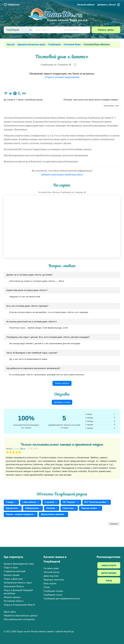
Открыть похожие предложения (62, 77)
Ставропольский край (15, 571)
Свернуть (114, 524)
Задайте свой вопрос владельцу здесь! (62, 175)
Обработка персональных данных (21, 616)
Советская (69, 508)
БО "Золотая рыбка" (97, 502)
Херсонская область (14, 586)
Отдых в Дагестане (13, 579)
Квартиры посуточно (54, 580)
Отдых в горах (11, 568)
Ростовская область (14, 601)
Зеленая (52, 508)
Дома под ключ (51, 576)
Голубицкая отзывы (53, 591)
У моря (11, 502)
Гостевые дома (72, 45)
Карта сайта (10, 612)
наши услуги (109, 566)
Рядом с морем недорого (21, 514)
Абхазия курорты (12, 597)
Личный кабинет (86, 5)
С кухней (51, 502)
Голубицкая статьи (53, 595)
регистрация (109, 573)
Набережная (33, 508)
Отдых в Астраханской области (19, 605)
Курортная (13, 508)
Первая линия (91, 508)
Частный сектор (52, 572)
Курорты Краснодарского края (19, 564)
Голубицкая (54, 45)
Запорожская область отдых (18, 583)
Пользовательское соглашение (19, 619)
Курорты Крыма (12, 575)
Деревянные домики (53, 514)
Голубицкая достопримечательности (62, 599)
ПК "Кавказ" (71, 502)
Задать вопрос (62, 383)
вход (109, 581)
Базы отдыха (50, 583)
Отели (47, 587)
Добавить (109, 5)
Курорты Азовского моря (31, 45)
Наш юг (10, 45)
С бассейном (31, 502)
